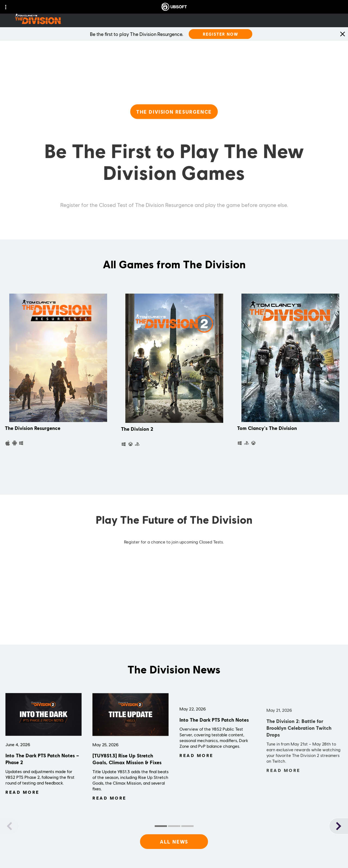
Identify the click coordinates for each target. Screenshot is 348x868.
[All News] (174, 842)
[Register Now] (220, 34)
